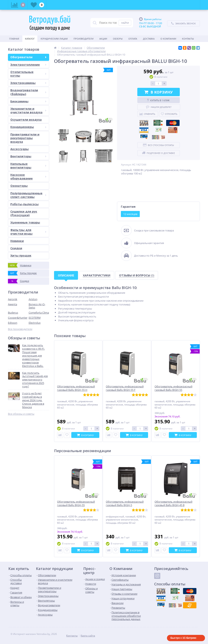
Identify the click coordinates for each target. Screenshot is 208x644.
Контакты (188, 39)
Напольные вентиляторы (28, 166)
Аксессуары (19, 149)
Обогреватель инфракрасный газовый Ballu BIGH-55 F (125, 388)
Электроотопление (28, 65)
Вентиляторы (28, 156)
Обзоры (118, 39)
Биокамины (28, 101)
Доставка (149, 39)
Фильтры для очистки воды (28, 232)
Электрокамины (28, 83)
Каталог (30, 39)
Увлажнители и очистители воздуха (28, 110)
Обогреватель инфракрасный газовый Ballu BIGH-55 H (76, 388)
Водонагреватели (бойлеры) (28, 92)
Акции (103, 39)
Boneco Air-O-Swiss (37, 306)
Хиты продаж (21, 255)
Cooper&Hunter (18, 318)
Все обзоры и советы (21, 414)
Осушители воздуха (26, 120)
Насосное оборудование (28, 177)
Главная (14, 39)
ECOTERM (35, 318)
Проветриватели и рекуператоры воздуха (25, 138)
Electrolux (35, 323)
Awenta (12, 304)
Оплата (133, 39)
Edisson (13, 323)
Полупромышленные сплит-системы (28, 195)
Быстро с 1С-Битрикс (183, 638)
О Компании (168, 39)
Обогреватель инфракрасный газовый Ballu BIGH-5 (125, 503)
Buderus (13, 313)
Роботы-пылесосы (24, 204)
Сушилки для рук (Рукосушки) (24, 213)
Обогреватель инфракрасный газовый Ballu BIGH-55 (173, 388)
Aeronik (13, 299)
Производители (83, 39)
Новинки (17, 241)
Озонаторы (19, 186)
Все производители (20, 329)
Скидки (16, 248)
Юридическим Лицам (54, 39)
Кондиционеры (28, 127)
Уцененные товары (25, 222)
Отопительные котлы (28, 74)
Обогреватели (28, 57)
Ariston (33, 299)
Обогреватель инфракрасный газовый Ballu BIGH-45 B (173, 503)
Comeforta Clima (39, 313)
